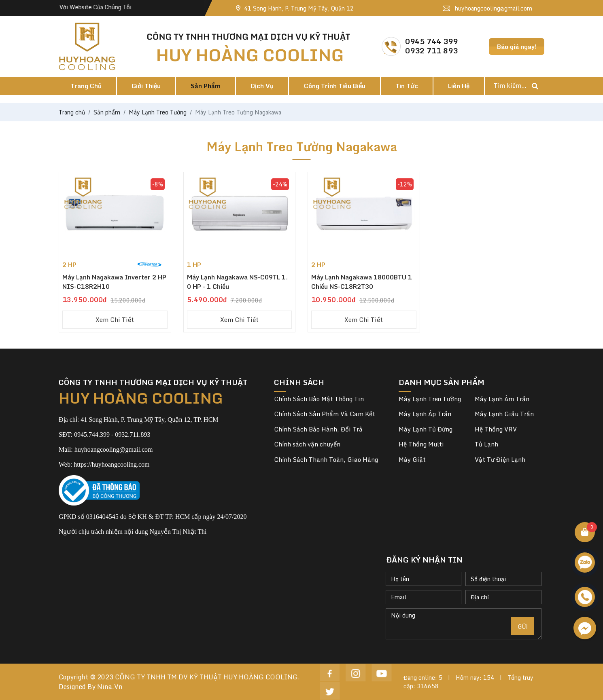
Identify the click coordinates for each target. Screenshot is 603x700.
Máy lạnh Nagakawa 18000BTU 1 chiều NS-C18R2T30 (362, 282)
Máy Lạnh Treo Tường (430, 399)
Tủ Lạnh (486, 444)
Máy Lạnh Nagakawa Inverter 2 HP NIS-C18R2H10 (114, 282)
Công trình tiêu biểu (335, 86)
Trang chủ (86, 86)
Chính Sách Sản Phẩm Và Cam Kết (325, 414)
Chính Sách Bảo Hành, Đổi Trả (318, 429)
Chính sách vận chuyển (307, 444)
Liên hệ (459, 86)
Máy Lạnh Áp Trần (425, 414)
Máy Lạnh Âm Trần (502, 399)
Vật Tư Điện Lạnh (500, 460)
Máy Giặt (412, 460)
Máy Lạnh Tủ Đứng (426, 429)
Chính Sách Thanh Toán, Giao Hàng (326, 459)
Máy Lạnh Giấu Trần (504, 414)
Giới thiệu (146, 86)
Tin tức (407, 86)
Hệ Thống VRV (496, 429)
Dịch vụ (262, 86)
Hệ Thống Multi (421, 444)
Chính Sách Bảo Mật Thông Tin (319, 399)
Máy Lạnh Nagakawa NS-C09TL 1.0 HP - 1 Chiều (238, 282)
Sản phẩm (206, 86)
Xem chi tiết (115, 319)
